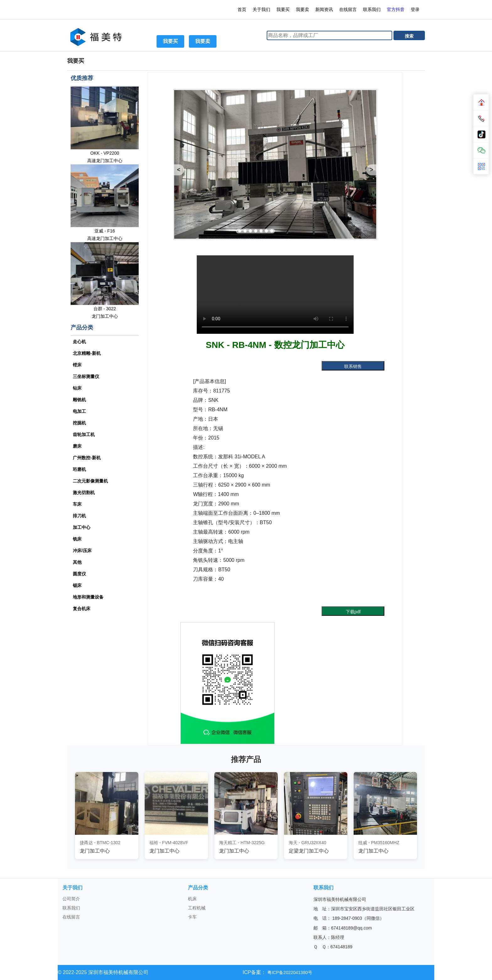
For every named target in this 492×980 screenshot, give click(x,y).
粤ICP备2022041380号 (289, 972)
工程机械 (197, 908)
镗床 (77, 365)
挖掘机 (79, 423)
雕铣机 (79, 400)
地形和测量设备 (88, 597)
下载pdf (353, 612)
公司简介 (71, 899)
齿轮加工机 (84, 434)
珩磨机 (79, 469)
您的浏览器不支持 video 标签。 (275, 295)
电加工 (79, 411)
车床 (77, 504)
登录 (416, 9)
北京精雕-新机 (87, 353)
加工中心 (82, 527)
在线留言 (348, 9)
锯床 (77, 585)
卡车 (192, 917)
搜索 (409, 36)
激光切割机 (84, 493)
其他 (77, 562)
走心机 (79, 342)
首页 (242, 9)
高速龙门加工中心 (105, 161)
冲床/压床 (82, 551)
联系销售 (353, 366)
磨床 (77, 446)
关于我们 (261, 9)
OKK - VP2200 (105, 153)
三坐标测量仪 (86, 376)
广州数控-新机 (87, 458)
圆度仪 (79, 574)
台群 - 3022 (105, 309)
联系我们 (372, 9)
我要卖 (302, 9)
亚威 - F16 (105, 231)
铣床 (77, 539)
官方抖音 (396, 9)
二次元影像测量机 (90, 481)
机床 (192, 899)
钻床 (77, 388)
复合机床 (82, 609)
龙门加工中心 (105, 316)
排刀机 (79, 516)
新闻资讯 (324, 9)
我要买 (283, 9)
